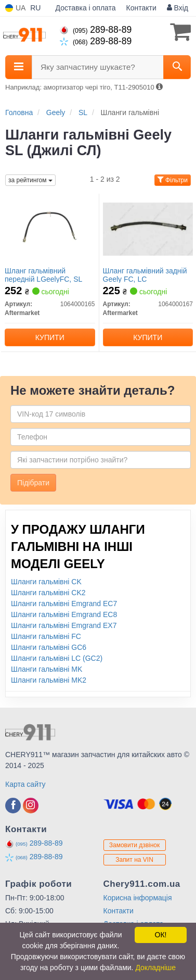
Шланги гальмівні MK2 (49, 680)
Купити (50, 337)
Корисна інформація (138, 898)
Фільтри (173, 180)
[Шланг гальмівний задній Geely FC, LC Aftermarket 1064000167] (148, 229)
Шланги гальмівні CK (46, 582)
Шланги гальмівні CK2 (48, 593)
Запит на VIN (134, 860)
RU (35, 8)
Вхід (178, 8)
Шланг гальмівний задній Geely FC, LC (145, 275)
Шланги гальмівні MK (47, 669)
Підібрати (33, 483)
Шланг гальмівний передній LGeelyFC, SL (43, 275)
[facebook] (13, 806)
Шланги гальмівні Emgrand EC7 (64, 604)
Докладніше (155, 968)
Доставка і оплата (86, 8)
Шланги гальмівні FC (46, 636)
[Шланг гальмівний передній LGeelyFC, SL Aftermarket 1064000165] (50, 229)
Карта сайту (25, 784)
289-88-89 (96, 30)
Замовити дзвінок (135, 845)
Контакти (141, 8)
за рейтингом (30, 180)
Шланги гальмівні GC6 (49, 647)
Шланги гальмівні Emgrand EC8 (64, 614)
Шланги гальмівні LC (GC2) (57, 658)
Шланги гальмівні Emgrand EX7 (64, 625)
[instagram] (31, 806)
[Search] (177, 67)
